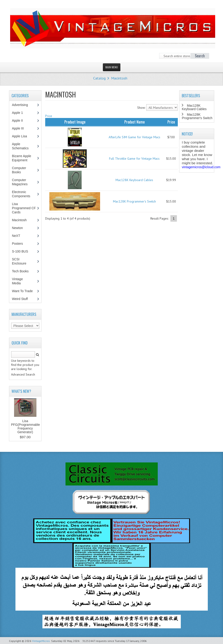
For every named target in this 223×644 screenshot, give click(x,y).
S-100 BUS (22, 251)
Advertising (22, 105)
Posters (20, 244)
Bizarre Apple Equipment (22, 158)
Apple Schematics (23, 146)
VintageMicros (41, 641)
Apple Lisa (23, 136)
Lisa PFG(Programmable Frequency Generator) (25, 426)
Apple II (20, 121)
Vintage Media (19, 281)
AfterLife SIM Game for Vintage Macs (134, 137)
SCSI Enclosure (22, 261)
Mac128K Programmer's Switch (134, 201)
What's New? (21, 391)
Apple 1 (20, 113)
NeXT (16, 236)
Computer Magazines (23, 182)
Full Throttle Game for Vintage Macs (134, 159)
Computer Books (20, 170)
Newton (17, 228)
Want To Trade (22, 291)
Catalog (99, 78)
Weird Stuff (22, 299)
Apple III (20, 128)
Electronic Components (24, 194)
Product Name (134, 122)
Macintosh (119, 78)
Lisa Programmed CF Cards (24, 208)
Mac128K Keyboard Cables (134, 180)
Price (49, 116)
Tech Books (24, 271)
